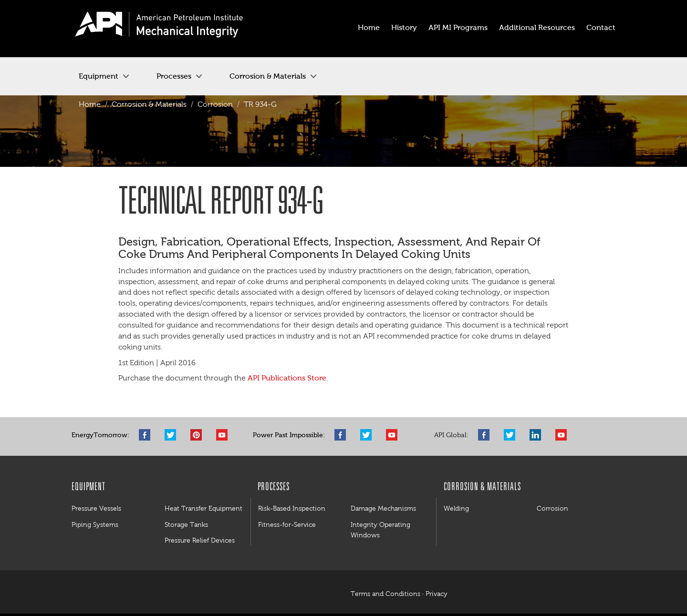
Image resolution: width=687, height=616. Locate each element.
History (404, 27)
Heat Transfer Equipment (203, 508)
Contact (601, 27)
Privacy (437, 594)
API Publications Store (287, 378)
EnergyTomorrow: (100, 435)
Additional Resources (537, 27)
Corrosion (215, 104)
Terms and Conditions (385, 594)
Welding (456, 508)
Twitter (173, 435)
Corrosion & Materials (268, 76)
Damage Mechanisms (383, 508)
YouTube (224, 435)
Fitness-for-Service (287, 524)
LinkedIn (538, 435)
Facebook (147, 435)
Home (369, 27)
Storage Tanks (186, 524)
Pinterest (198, 435)
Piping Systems (95, 524)
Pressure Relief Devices (200, 540)
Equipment (99, 76)
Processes (174, 76)
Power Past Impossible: (289, 435)
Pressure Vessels (96, 508)
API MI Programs (458, 27)
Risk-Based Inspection (292, 508)
